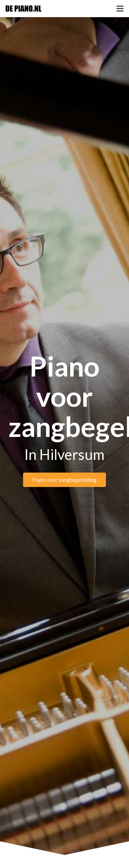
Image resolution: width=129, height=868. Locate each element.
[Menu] (120, 9)
